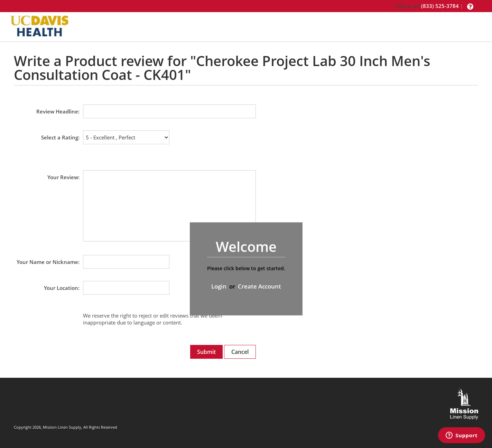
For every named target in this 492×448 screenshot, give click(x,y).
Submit (206, 352)
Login (219, 286)
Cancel (240, 352)
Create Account (259, 286)
